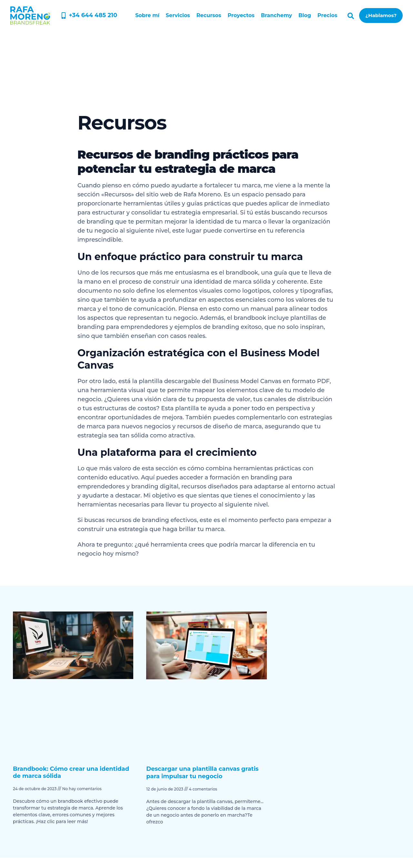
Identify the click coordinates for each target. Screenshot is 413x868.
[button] (351, 16)
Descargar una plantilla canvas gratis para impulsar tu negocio (202, 773)
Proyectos (241, 15)
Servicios (178, 15)
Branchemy (277, 15)
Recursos (209, 15)
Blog (305, 15)
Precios (327, 15)
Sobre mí (147, 15)
